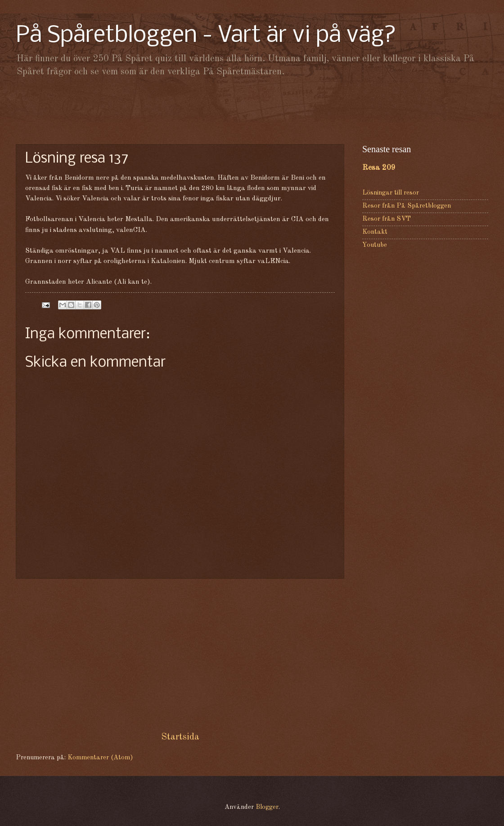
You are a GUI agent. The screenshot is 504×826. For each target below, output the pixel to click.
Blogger (267, 807)
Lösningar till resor (391, 193)
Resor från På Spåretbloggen (407, 206)
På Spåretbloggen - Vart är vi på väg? (206, 36)
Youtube (375, 245)
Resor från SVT (387, 219)
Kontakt (375, 232)
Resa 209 (379, 168)
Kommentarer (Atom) (100, 758)
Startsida (180, 737)
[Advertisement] (252, 110)
